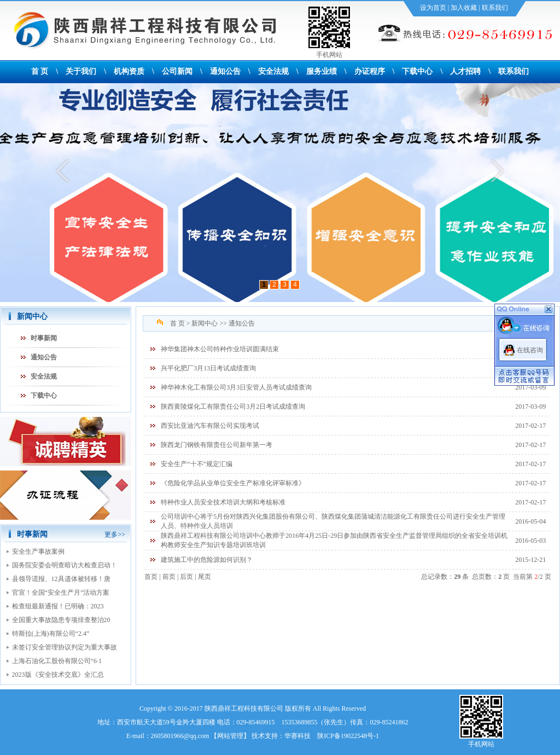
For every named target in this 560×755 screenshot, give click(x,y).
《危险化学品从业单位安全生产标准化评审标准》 (233, 483)
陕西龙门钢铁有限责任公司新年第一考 (217, 445)
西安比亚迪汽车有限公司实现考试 (210, 426)
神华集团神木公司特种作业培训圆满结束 (220, 349)
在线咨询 (530, 350)
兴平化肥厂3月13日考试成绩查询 (208, 368)
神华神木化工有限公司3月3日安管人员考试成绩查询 (236, 387)
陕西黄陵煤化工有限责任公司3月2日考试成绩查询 (233, 406)
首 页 (40, 71)
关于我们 (81, 71)
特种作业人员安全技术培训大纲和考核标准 (223, 502)
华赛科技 (297, 736)
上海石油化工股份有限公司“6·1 (57, 661)
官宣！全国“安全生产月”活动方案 (61, 593)
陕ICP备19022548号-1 (348, 736)
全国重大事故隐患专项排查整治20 (61, 620)
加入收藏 (464, 8)
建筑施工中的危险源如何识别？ (207, 560)
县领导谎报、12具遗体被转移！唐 (61, 579)
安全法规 (273, 71)
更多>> (115, 535)
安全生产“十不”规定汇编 (197, 464)
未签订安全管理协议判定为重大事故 (65, 647)
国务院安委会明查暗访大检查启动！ (65, 565)
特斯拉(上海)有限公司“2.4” (51, 634)
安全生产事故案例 (38, 551)
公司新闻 (177, 71)
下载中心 (417, 71)
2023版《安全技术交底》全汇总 (58, 675)
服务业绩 (322, 71)
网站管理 (230, 736)
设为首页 (433, 8)
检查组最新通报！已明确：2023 (58, 606)
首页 (151, 577)
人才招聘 (465, 71)
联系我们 (495, 8)
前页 (169, 577)
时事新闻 (44, 338)
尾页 (205, 577)
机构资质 (129, 71)
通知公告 (225, 71)
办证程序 (370, 71)
